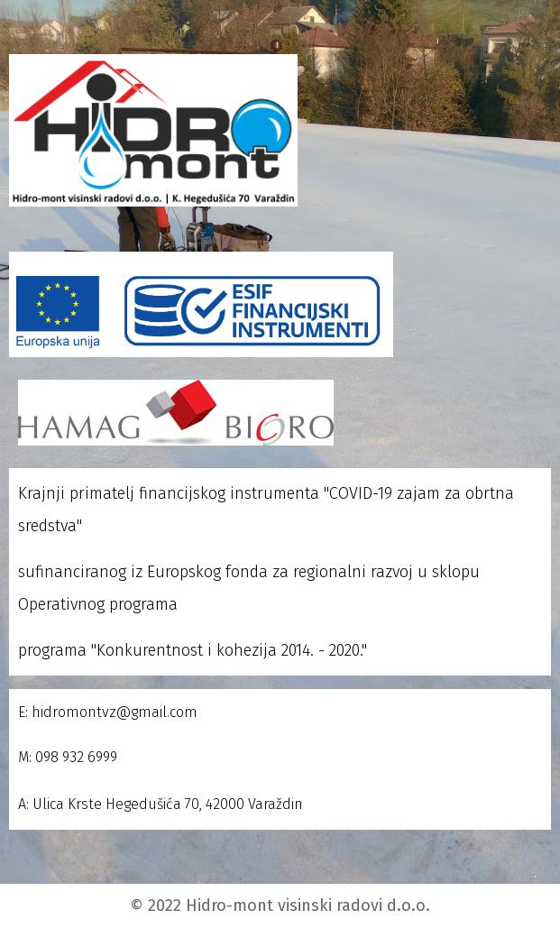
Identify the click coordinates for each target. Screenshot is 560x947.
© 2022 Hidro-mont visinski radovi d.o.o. (280, 906)
